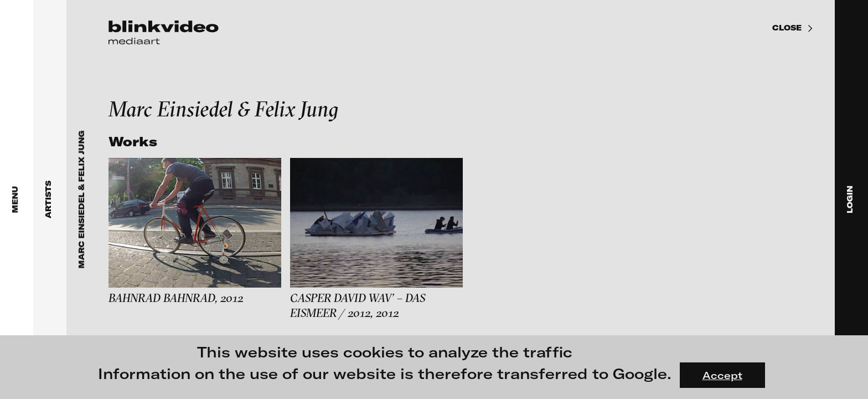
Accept (722, 375)
